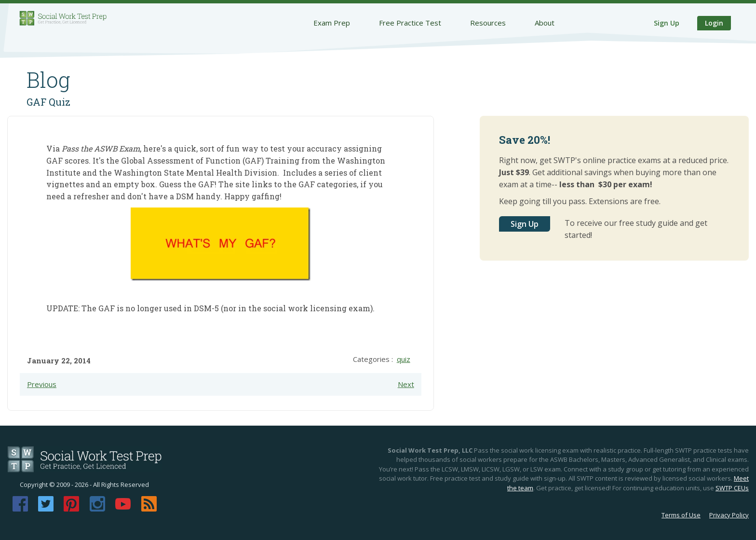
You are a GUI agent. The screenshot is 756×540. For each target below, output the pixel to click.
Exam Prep (332, 23)
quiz (404, 359)
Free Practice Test (410, 23)
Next (406, 384)
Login (714, 23)
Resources (488, 23)
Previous (42, 384)
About (545, 23)
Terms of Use (681, 515)
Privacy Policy (729, 515)
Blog (48, 80)
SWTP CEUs (732, 488)
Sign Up (667, 23)
